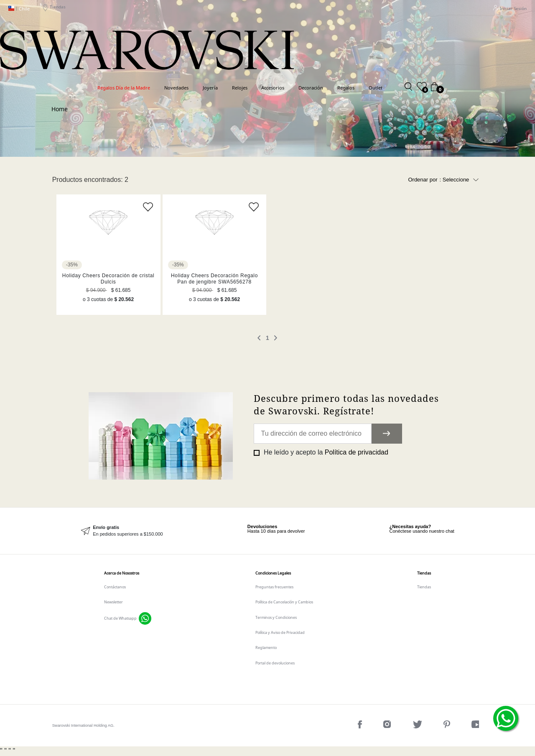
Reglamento (266, 647)
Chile (19, 9)
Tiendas (54, 8)
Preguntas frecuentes (274, 587)
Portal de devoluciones (275, 663)
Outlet (376, 88)
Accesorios (273, 88)
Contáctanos (115, 587)
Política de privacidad (357, 452)
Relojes (240, 88)
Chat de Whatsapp (120, 618)
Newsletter (113, 602)
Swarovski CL (60, 108)
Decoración (311, 88)
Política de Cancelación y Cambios (284, 602)
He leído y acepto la (325, 452)
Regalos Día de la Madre (124, 88)
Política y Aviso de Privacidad (280, 632)
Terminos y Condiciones (276, 617)
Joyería (210, 88)
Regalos (346, 88)
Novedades (176, 88)
